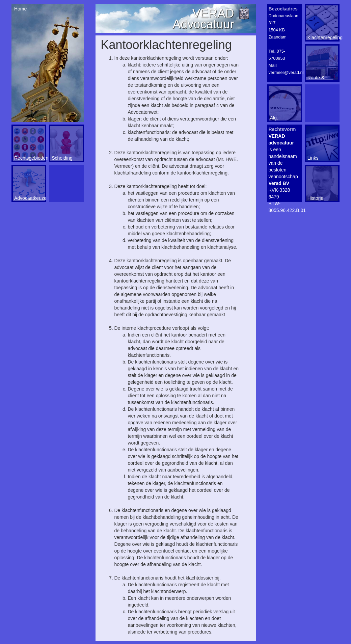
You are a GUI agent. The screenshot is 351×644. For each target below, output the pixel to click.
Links (313, 158)
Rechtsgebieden (30, 158)
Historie (315, 198)
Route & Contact (316, 78)
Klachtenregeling (323, 37)
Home (20, 9)
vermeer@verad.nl (286, 73)
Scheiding (62, 158)
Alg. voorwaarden (284, 118)
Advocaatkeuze (30, 198)
